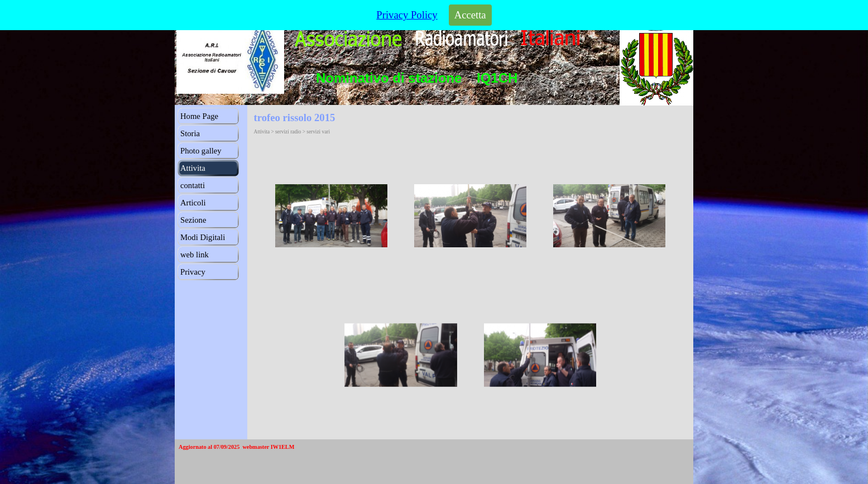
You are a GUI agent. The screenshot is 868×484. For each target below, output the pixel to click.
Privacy (193, 272)
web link (195, 255)
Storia (190, 133)
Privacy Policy (407, 15)
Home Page (199, 116)
